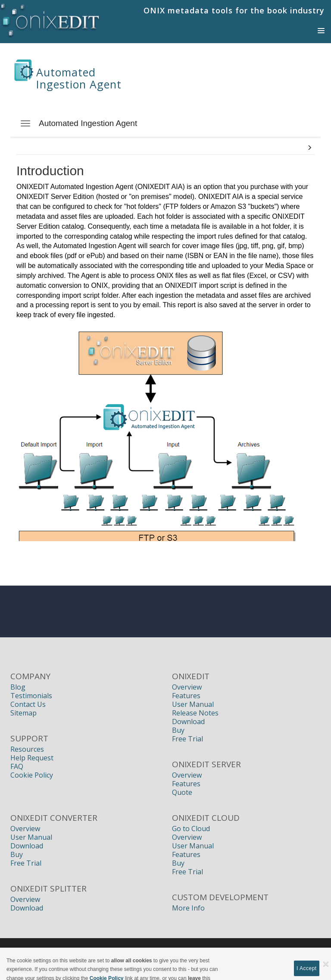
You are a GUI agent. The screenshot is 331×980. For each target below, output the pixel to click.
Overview (187, 687)
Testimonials (31, 696)
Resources (27, 749)
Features (186, 696)
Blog (18, 687)
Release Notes (195, 713)
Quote (182, 792)
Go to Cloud (191, 829)
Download (188, 722)
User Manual (193, 704)
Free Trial (187, 739)
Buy (178, 730)
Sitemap (23, 713)
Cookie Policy (32, 775)
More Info (188, 908)
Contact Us (28, 704)
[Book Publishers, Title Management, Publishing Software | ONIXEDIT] (50, 19)
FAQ (17, 766)
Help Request (32, 758)
